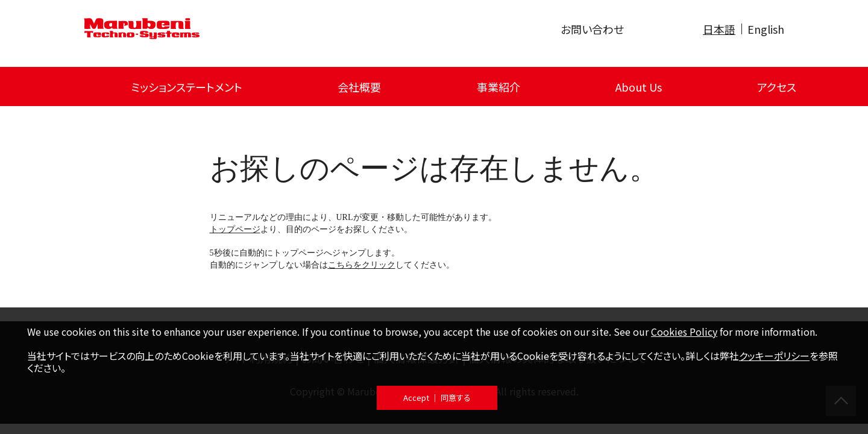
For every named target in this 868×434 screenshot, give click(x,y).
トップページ (235, 229)
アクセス (777, 87)
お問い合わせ (592, 29)
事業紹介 (498, 87)
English (766, 29)
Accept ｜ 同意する (437, 398)
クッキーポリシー (774, 356)
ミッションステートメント (187, 87)
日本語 (719, 29)
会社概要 (359, 87)
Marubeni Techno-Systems (142, 29)
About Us (639, 87)
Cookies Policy (684, 332)
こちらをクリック (362, 265)
